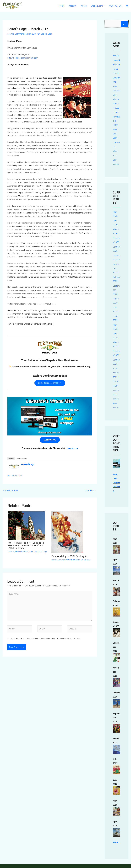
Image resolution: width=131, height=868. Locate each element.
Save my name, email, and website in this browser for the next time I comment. (46, 639)
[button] (104, 6)
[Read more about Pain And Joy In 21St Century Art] (67, 532)
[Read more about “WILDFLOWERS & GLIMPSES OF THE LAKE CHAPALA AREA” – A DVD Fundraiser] (26, 525)
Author (11, 459)
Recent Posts (22, 459)
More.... (117, 846)
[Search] (124, 24)
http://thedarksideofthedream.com (23, 58)
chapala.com (72, 448)
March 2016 (31, 34)
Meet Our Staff (115, 134)
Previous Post (10, 490)
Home (62, 6)
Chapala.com (98, 6)
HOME (116, 56)
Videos (84, 6)
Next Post (91, 490)
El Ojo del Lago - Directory (50, 383)
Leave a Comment (16, 34)
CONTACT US (115, 6)
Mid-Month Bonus (116, 99)
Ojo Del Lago (28, 464)
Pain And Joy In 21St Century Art (70, 556)
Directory (72, 6)
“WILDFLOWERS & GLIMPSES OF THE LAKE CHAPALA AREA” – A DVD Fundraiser (26, 546)
